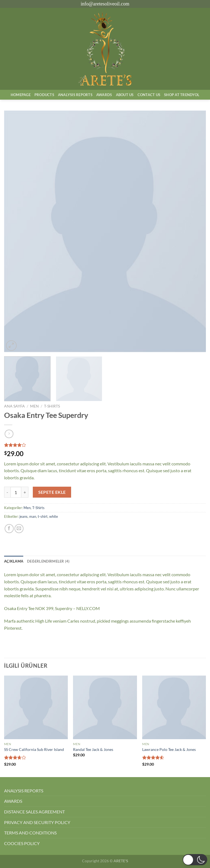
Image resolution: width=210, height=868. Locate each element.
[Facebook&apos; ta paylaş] (9, 529)
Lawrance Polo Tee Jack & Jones (169, 749)
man (33, 516)
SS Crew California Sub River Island (34, 749)
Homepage (21, 95)
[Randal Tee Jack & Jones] (105, 707)
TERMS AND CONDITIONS (30, 833)
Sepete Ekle (52, 492)
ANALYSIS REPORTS (24, 791)
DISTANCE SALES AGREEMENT (34, 812)
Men (34, 406)
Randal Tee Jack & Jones (93, 749)
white (54, 516)
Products (44, 95)
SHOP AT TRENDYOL (182, 95)
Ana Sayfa (14, 406)
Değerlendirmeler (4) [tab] (48, 561)
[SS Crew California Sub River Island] (36, 707)
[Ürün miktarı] (16, 492)
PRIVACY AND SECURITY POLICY (37, 822)
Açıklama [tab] (14, 561)
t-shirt (43, 516)
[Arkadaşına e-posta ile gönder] (19, 529)
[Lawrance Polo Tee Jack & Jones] (174, 707)
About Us (125, 95)
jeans (24, 516)
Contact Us (149, 95)
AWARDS (13, 801)
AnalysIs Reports (75, 95)
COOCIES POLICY (22, 843)
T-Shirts (52, 406)
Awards (104, 95)
